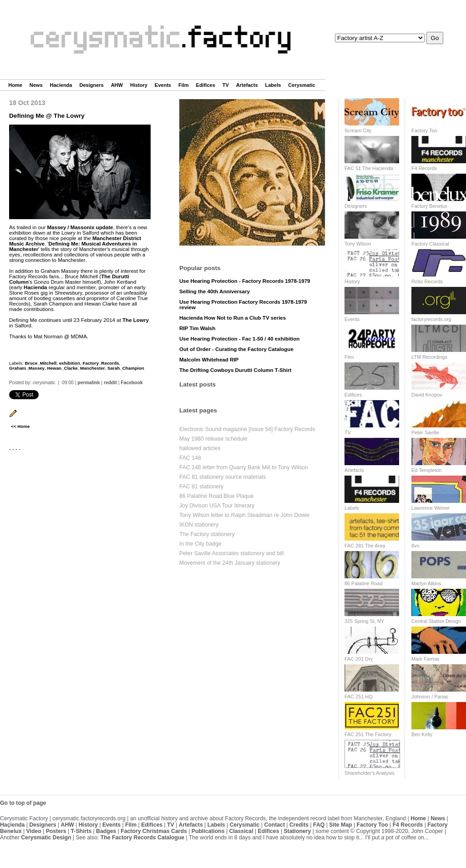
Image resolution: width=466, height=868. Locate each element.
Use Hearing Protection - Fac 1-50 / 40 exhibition (239, 339)
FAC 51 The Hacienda (369, 168)
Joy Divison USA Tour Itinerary (217, 506)
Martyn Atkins (426, 583)
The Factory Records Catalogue (142, 838)
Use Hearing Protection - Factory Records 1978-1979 (245, 281)
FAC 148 (190, 458)
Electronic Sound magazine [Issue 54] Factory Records (247, 429)
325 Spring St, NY (364, 621)
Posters (56, 831)
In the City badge (200, 544)
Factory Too (424, 130)
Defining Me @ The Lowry (47, 116)
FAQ (319, 825)
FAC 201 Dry (359, 659)
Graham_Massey (27, 368)
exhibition (70, 363)
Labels (273, 85)
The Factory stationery (207, 534)
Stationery (297, 831)
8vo (415, 546)
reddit (110, 383)
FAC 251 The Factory (368, 734)
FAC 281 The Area (365, 546)
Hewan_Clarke (62, 368)
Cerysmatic (301, 85)
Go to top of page (23, 803)
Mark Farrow (425, 659)
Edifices (206, 85)
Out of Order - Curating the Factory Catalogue (236, 349)
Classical (241, 831)
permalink (89, 383)
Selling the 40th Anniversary (215, 291)
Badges (106, 831)
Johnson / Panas (430, 697)
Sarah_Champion (126, 368)
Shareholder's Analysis (370, 773)
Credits (299, 825)
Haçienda (12, 825)
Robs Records (427, 281)
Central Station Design (436, 621)
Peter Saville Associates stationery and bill (231, 553)
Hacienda (61, 85)
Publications (208, 831)
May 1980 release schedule (213, 439)
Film (184, 85)
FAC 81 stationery (201, 487)
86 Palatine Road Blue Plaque (216, 496)
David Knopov (427, 395)
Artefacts (247, 85)
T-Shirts (81, 831)
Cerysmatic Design (46, 838)
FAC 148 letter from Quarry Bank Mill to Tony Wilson (244, 467)
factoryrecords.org (431, 319)
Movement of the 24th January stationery (230, 563)
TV (226, 85)
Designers (91, 85)
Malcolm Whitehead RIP (209, 360)
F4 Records (424, 168)
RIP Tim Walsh (197, 328)
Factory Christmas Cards (154, 831)
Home (15, 85)
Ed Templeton (426, 470)
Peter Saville (425, 432)
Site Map (340, 825)
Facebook (132, 383)
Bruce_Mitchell (41, 363)
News (36, 85)
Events (163, 85)
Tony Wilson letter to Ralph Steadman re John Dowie (244, 515)
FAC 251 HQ (359, 697)
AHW (117, 85)
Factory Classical (430, 244)
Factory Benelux (429, 206)
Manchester (93, 368)
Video (34, 831)
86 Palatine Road (363, 583)
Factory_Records (101, 363)
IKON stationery (199, 525)
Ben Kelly (422, 734)
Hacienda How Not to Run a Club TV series (233, 318)
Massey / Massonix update (80, 227)
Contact (274, 825)
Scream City (358, 130)
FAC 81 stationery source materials (223, 477)
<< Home (20, 426)
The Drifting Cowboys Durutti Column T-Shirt (235, 370)
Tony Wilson (358, 244)
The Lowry (136, 320)
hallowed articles (200, 448)
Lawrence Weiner (431, 508)
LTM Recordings (429, 357)
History (139, 85)
